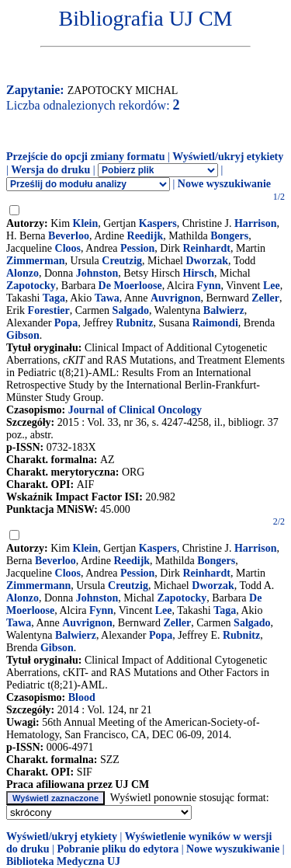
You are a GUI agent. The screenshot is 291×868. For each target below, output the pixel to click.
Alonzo (23, 273)
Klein (86, 223)
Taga (54, 298)
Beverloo (69, 236)
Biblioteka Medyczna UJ (63, 861)
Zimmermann (38, 586)
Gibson (23, 335)
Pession (137, 248)
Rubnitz (134, 323)
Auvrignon (176, 298)
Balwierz (224, 310)
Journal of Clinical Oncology (135, 410)
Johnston (97, 273)
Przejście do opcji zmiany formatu (86, 157)
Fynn (208, 286)
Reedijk (145, 236)
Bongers (229, 236)
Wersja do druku (50, 170)
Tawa (107, 298)
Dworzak (206, 261)
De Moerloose (130, 286)
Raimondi (215, 323)
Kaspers (158, 223)
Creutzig (122, 261)
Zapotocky (31, 286)
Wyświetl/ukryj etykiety (228, 157)
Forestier (49, 310)
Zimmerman (35, 261)
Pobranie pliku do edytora (118, 849)
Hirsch (199, 273)
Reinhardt (207, 248)
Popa (66, 323)
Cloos (68, 248)
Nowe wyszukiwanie (224, 184)
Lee (272, 286)
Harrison (255, 223)
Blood (82, 697)
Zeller (265, 298)
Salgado (131, 310)
